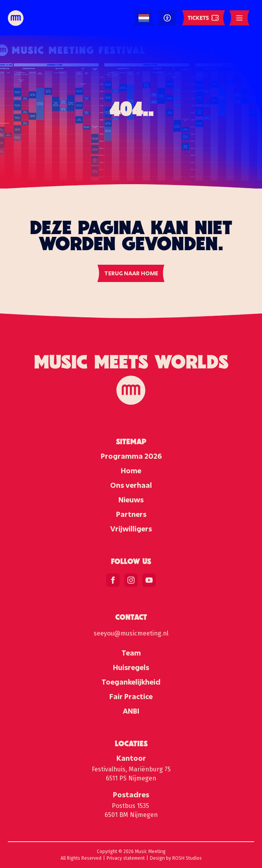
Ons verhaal (131, 485)
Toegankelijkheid (131, 682)
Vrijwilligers (131, 529)
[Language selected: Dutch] (144, 18)
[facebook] (113, 580)
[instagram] (131, 580)
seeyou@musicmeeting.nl (131, 633)
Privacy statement (126, 858)
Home (131, 471)
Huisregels (131, 667)
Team (131, 653)
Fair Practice (131, 696)
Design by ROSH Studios (176, 858)
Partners (131, 514)
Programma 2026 (131, 456)
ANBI (131, 711)
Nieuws (131, 500)
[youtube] (149, 580)
